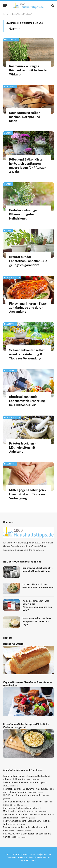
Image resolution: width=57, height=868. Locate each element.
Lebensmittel (11, 40)
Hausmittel (10, 324)
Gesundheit (10, 86)
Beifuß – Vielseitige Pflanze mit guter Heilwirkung (23, 214)
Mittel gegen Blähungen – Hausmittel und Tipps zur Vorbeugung (28, 494)
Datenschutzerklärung (17, 857)
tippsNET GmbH (29, 860)
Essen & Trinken (12, 277)
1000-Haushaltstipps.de (29, 855)
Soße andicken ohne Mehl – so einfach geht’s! (25, 782)
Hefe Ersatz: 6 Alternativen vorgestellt (22, 795)
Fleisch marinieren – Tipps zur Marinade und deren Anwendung (28, 308)
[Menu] (5, 6)
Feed (31, 857)
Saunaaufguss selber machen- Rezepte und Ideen (25, 117)
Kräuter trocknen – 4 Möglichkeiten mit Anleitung (24, 448)
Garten (8, 133)
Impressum (46, 855)
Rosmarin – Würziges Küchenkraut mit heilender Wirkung (28, 70)
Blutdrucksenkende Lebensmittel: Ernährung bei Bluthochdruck (27, 401)
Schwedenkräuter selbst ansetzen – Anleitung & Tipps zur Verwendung (27, 354)
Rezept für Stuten (13, 644)
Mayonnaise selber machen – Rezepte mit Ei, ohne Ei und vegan (37, 621)
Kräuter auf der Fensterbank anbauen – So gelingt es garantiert (28, 261)
